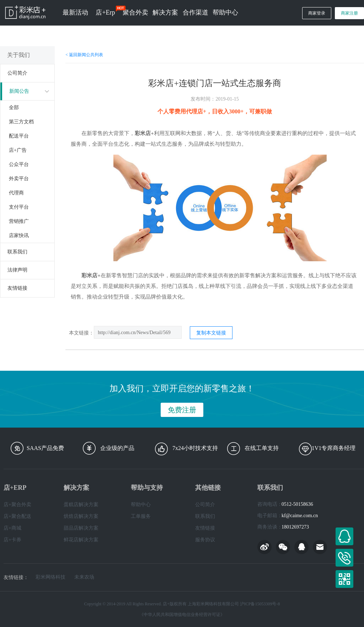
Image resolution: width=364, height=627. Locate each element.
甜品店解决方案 (81, 528)
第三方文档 (21, 122)
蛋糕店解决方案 (81, 505)
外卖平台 (19, 179)
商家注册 (349, 13)
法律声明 (17, 270)
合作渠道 (196, 12)
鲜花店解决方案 (81, 540)
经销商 (340, 45)
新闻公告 (19, 91)
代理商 (16, 193)
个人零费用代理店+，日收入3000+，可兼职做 (215, 111)
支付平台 (19, 207)
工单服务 (141, 516)
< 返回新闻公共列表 (84, 55)
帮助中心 (225, 12)
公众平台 (19, 164)
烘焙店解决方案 (81, 516)
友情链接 (17, 288)
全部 (14, 108)
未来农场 (84, 577)
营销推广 (19, 221)
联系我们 (17, 252)
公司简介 (17, 73)
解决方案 (165, 12)
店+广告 (18, 150)
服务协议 (205, 540)
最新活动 (75, 12)
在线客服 (344, 536)
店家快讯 (19, 235)
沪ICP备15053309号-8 (260, 604)
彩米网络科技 (50, 577)
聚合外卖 (135, 12)
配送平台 (19, 136)
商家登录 (317, 13)
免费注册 (182, 410)
